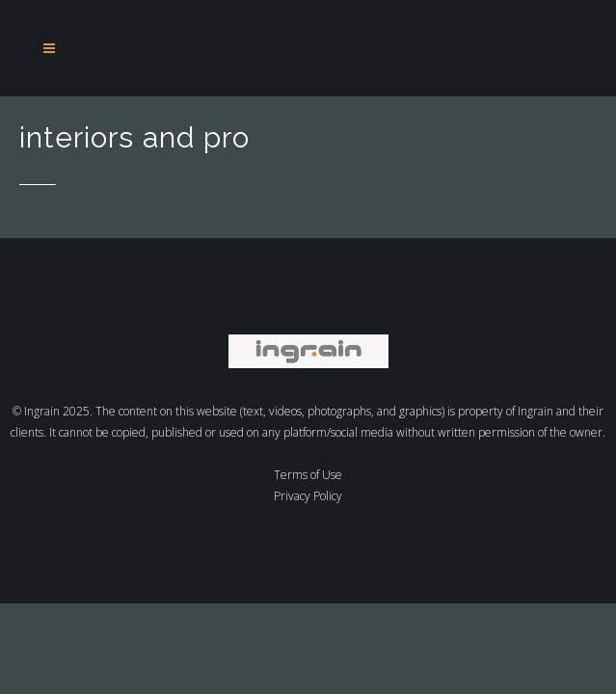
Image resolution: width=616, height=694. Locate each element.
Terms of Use (308, 475)
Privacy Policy (308, 496)
